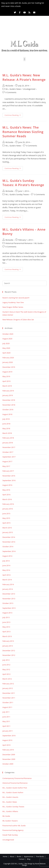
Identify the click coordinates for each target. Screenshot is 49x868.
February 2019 (8, 391)
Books (19, 857)
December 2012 (9, 651)
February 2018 (8, 438)
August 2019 (7, 372)
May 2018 (6, 428)
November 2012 (9, 655)
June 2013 (6, 622)
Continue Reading (14, 115)
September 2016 (9, 480)
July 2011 (6, 712)
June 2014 (6, 565)
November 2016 (9, 476)
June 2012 (6, 665)
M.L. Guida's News (13, 89)
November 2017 (9, 447)
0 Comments (11, 92)
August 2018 (7, 414)
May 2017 (6, 466)
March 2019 (7, 386)
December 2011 (9, 693)
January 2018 (8, 443)
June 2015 (6, 514)
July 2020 (6, 343)
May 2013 (6, 627)
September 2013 (9, 608)
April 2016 (6, 495)
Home (5, 857)
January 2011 (8, 731)
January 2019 (8, 395)
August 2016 (7, 485)
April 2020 (6, 353)
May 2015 (6, 518)
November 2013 (9, 599)
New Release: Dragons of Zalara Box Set (18, 320)
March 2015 (7, 528)
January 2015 (8, 532)
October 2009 (8, 764)
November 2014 (9, 542)
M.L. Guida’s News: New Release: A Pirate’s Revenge (24, 77)
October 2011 (8, 702)
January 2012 (8, 688)
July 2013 (6, 617)
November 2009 (9, 759)
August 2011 (7, 707)
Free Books (40, 857)
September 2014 (9, 551)
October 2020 (8, 334)
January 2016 (8, 509)
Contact (22, 859)
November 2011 (9, 698)
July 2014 (6, 561)
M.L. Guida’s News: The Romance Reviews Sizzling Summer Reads (23, 132)
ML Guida (38, 243)
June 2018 (6, 424)
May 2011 (6, 721)
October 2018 (8, 410)
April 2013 (6, 632)
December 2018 (9, 400)
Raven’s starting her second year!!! (16, 298)
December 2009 (9, 755)
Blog (29, 859)
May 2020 (6, 348)
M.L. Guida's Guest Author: (13, 792)
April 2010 (6, 745)
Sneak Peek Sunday (10, 835)
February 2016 (8, 504)
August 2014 (7, 556)
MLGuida (9, 86)
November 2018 (9, 405)
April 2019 (6, 381)
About (12, 857)
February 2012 (8, 684)
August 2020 (7, 339)
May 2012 (6, 669)
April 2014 (6, 575)
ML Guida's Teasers (10, 821)
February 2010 (8, 750)
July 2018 (6, 419)
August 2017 (7, 461)
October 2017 (8, 452)
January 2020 (8, 362)
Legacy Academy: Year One (13, 302)
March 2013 (7, 636)
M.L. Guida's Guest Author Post (15, 788)
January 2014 (8, 589)
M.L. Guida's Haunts (10, 797)
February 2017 (8, 471)
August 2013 (7, 613)
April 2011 (6, 726)
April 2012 (6, 674)
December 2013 (9, 594)
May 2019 (6, 376)
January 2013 (8, 646)
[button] (24, 59)
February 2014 (8, 584)
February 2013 (8, 641)
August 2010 (7, 740)
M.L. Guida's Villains (10, 811)
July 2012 (6, 660)
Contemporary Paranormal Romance (17, 778)
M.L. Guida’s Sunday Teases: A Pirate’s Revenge (23, 183)
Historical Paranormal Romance (19, 243)
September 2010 (9, 736)
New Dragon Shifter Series (13, 307)
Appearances (29, 857)
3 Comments (40, 194)
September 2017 (9, 457)
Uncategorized (29, 89)
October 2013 (8, 603)
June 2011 (6, 717)
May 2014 (6, 570)
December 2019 (9, 367)
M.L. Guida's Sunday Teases (17, 194)
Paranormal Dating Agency (13, 830)
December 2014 (9, 537)
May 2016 (6, 490)
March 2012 (7, 679)
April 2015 (6, 523)
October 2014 (8, 547)
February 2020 (8, 358)
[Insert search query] (25, 283)
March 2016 (7, 499)
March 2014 (7, 580)
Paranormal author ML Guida (14, 826)
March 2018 (7, 433)
